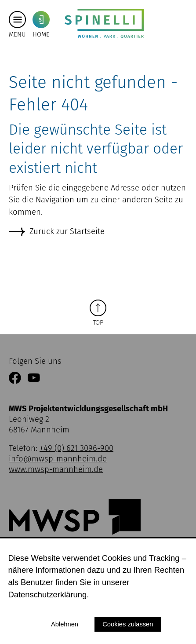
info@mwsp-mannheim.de (58, 459)
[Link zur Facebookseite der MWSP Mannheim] (15, 379)
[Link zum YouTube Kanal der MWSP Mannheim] (34, 379)
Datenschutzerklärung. (48, 595)
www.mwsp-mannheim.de (56, 469)
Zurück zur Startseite (67, 231)
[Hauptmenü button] (17, 20)
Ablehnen (65, 624)
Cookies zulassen (128, 624)
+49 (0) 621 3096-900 (76, 448)
